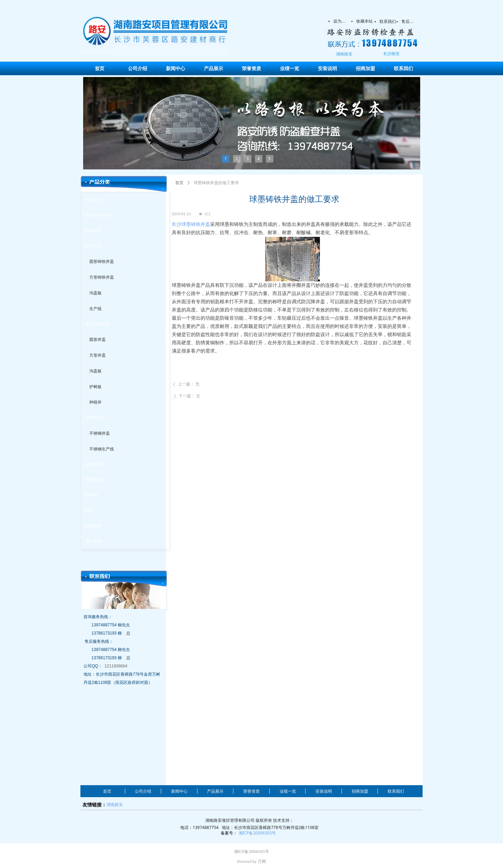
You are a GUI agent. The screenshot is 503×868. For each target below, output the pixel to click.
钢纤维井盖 (95, 464)
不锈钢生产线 (102, 449)
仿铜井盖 (93, 231)
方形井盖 (98, 355)
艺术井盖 (93, 200)
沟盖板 (95, 293)
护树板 (95, 387)
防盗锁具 (93, 526)
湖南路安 (115, 805)
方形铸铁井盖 (102, 277)
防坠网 (91, 495)
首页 (179, 183)
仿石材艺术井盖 (100, 215)
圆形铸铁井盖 (102, 261)
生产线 (95, 309)
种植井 (95, 402)
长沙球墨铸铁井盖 (191, 224)
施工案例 (93, 541)
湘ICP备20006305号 (257, 833)
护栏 (89, 510)
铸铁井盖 (93, 246)
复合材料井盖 (98, 324)
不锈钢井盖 (95, 418)
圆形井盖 (98, 340)
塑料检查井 (95, 480)
